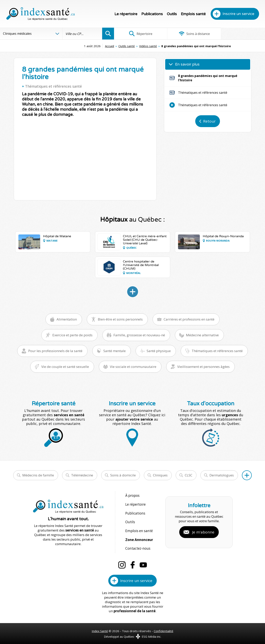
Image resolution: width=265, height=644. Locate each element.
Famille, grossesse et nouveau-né (139, 335)
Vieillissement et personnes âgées (203, 367)
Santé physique (159, 351)
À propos (132, 495)
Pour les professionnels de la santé (55, 351)
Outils (172, 14)
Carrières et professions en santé (189, 319)
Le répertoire (126, 14)
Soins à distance (189, 34)
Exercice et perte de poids (72, 335)
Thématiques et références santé (53, 86)
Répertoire (139, 34)
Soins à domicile (123, 475)
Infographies (240, 34)
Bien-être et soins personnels (120, 319)
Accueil (85, 46)
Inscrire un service (238, 14)
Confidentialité (164, 629)
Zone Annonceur (139, 538)
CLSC (189, 475)
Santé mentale (115, 351)
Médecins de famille (38, 475)
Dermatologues (222, 475)
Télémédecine (82, 475)
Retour (209, 121)
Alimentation (67, 319)
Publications (152, 14)
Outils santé (102, 46)
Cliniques (160, 475)
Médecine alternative (202, 335)
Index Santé (100, 629)
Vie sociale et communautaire (133, 367)
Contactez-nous (137, 546)
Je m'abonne (203, 531)
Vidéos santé (123, 46)
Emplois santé (193, 14)
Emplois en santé (139, 529)
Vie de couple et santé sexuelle (65, 367)
